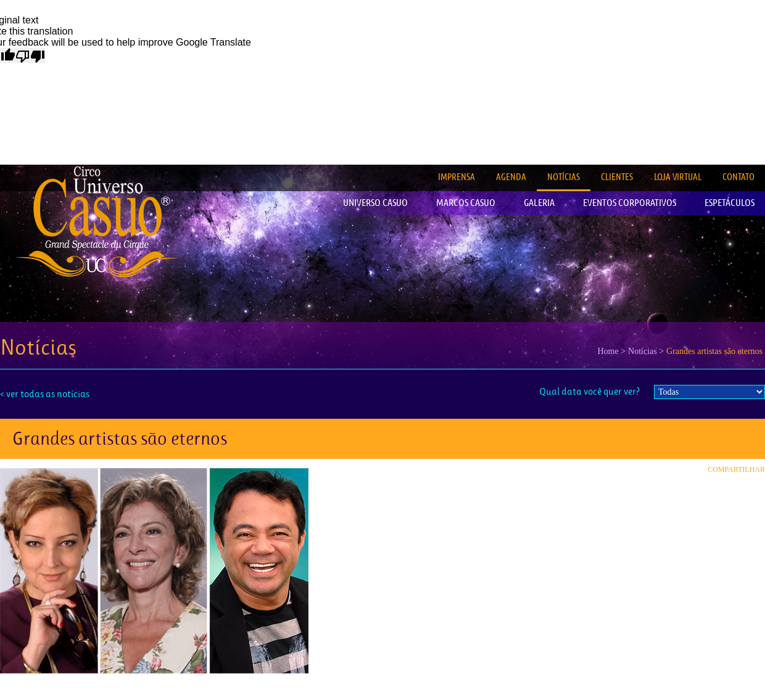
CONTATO (738, 177)
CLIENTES (617, 177)
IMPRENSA (457, 177)
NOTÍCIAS (564, 177)
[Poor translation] (30, 56)
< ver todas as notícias (45, 394)
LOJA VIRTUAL (678, 177)
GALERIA (539, 203)
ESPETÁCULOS (730, 203)
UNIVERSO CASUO (375, 203)
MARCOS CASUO (466, 203)
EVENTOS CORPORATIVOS (630, 203)
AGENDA (511, 177)
